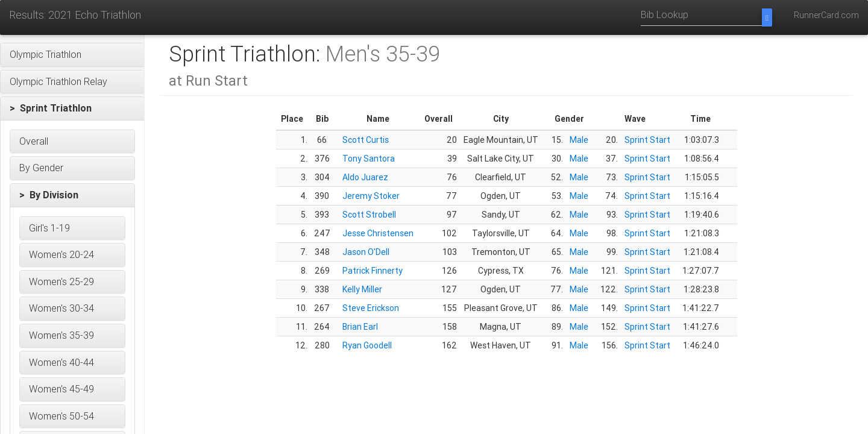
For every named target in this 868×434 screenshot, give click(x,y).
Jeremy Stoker (371, 196)
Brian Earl (360, 327)
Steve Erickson (371, 308)
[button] (72, 55)
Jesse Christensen (378, 233)
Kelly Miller (362, 289)
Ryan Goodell (367, 345)
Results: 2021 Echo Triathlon (75, 15)
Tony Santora (369, 159)
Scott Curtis (366, 140)
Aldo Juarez (365, 177)
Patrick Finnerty (373, 271)
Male (579, 140)
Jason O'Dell (366, 252)
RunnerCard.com (826, 15)
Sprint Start (647, 140)
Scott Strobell (369, 215)
